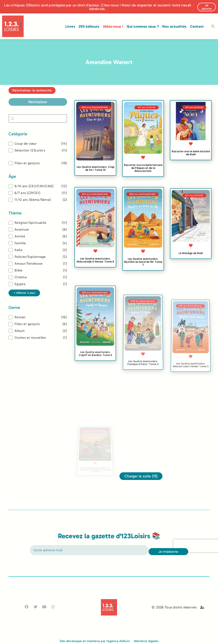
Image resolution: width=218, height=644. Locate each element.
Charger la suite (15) (141, 476)
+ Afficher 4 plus (24, 293)
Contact (197, 26)
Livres (70, 26)
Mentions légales (146, 641)
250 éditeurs (89, 26)
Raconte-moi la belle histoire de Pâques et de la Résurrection (143, 168)
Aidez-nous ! (113, 26)
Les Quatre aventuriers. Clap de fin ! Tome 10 (95, 168)
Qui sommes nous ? (143, 26)
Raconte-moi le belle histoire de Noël (191, 153)
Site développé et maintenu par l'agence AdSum (95, 641)
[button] (213, 26)
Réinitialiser (38, 102)
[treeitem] (38, 186)
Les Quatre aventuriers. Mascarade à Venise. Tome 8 (95, 260)
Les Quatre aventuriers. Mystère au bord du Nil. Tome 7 (143, 268)
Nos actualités (174, 26)
